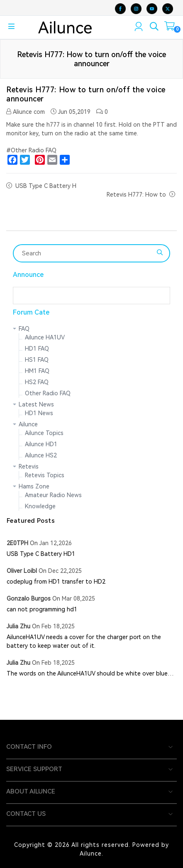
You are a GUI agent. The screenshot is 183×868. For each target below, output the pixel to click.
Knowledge (40, 506)
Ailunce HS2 (41, 455)
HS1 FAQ (37, 360)
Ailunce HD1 (41, 444)
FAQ (24, 329)
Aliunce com (26, 112)
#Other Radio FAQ (31, 150)
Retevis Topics (45, 475)
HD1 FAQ (37, 349)
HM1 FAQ (37, 371)
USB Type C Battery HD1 (41, 554)
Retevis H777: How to (136, 195)
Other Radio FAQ (48, 393)
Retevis (29, 466)
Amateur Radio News (53, 495)
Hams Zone (34, 486)
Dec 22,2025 (65, 571)
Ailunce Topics (44, 433)
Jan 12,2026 (56, 543)
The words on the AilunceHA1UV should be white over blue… (90, 673)
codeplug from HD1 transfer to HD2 (56, 582)
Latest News (36, 404)
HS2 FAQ (37, 382)
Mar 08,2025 (78, 599)
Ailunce (28, 424)
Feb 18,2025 (58, 626)
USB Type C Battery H (46, 186)
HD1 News (39, 413)
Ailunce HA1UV (45, 337)
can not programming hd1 (42, 609)
